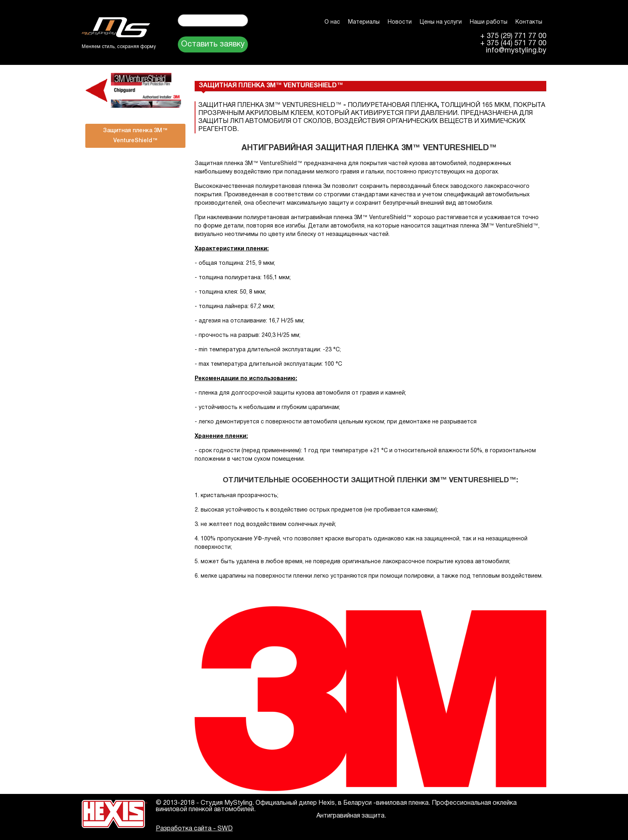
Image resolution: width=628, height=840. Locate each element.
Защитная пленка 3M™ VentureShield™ (135, 136)
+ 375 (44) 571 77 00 (513, 44)
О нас (332, 22)
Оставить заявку (213, 44)
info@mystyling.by (516, 51)
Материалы (364, 22)
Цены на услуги (441, 22)
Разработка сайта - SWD (194, 829)
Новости (400, 22)
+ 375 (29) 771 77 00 (513, 36)
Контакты (529, 22)
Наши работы (489, 22)
